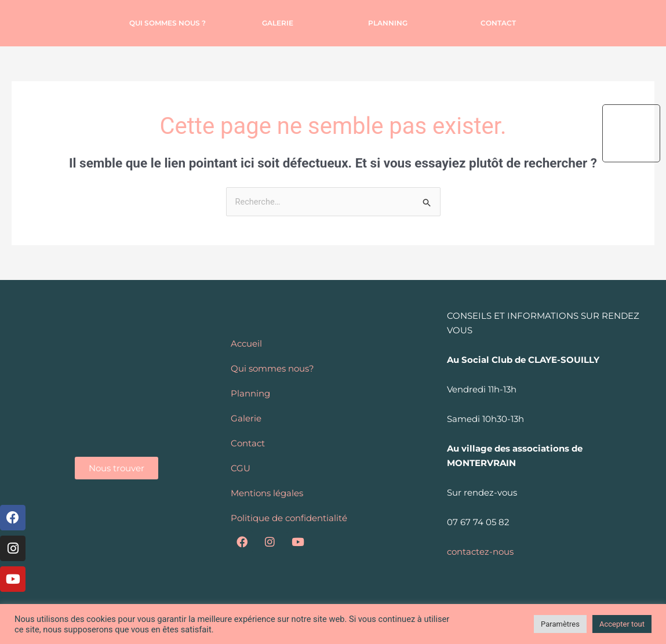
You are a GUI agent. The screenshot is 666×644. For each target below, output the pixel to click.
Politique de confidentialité (289, 518)
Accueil (246, 343)
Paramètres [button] (560, 624)
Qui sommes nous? (272, 368)
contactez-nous (480, 552)
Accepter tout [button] (622, 624)
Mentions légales (267, 493)
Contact (498, 23)
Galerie (278, 23)
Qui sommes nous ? (168, 23)
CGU (241, 468)
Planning (388, 23)
